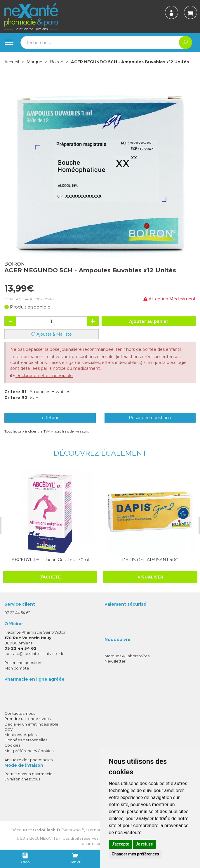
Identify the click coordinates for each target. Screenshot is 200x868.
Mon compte (17, 668)
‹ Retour (50, 418)
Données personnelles (26, 740)
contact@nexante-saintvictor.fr (34, 653)
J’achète (50, 577)
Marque (34, 62)
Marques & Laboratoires (127, 656)
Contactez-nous (20, 713)
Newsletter (115, 661)
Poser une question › (150, 418)
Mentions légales (20, 735)
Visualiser (150, 577)
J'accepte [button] (121, 844)
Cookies (12, 745)
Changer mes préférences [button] (135, 854)
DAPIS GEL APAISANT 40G (150, 560)
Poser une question (23, 663)
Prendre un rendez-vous (27, 719)
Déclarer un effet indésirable (44, 376)
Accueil (12, 62)
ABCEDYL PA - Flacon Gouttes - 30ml (50, 560)
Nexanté (49, 838)
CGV (9, 729)
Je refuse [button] (144, 844)
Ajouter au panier (149, 321)
